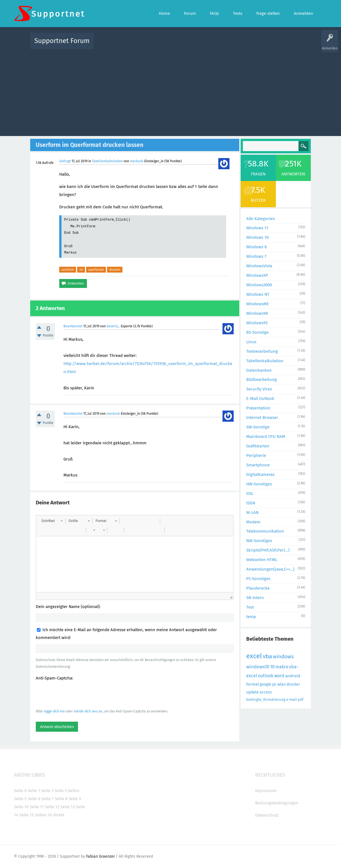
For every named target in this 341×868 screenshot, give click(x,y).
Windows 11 (257, 228)
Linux (251, 342)
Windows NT (258, 294)
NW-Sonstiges (259, 541)
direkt (59, 815)
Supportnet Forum (62, 41)
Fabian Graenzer (100, 856)
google (266, 684)
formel (253, 684)
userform (68, 270)
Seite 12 (52, 807)
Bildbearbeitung (261, 380)
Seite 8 (61, 799)
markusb (137, 161)
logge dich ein (54, 711)
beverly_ (113, 326)
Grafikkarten (258, 446)
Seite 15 (27, 815)
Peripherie (256, 456)
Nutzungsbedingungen (277, 803)
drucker (293, 684)
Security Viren (259, 389)
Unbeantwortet (178, 45)
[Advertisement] (171, 91)
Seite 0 (20, 791)
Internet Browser (262, 418)
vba (267, 656)
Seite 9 (75, 799)
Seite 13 (68, 807)
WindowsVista (259, 266)
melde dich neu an (88, 711)
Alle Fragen (135, 45)
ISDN (251, 503)
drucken (115, 270)
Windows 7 (256, 256)
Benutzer (240, 45)
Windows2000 (259, 285)
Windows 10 (257, 237)
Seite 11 (37, 807)
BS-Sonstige (257, 332)
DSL (250, 493)
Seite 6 (34, 799)
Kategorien (220, 45)
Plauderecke (258, 588)
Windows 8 (256, 247)
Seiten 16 (43, 815)
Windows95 (257, 323)
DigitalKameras (260, 474)
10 (272, 667)
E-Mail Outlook (260, 399)
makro (282, 667)
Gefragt (65, 161)
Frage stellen (262, 45)
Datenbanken (259, 370)
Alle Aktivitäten (110, 45)
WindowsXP (257, 275)
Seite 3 (61, 791)
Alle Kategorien (261, 219)
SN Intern (255, 598)
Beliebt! (155, 45)
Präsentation (258, 408)
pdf (300, 699)
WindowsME (258, 304)
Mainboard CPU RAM (266, 437)
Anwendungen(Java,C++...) (270, 569)
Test (250, 607)
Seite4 (74, 791)
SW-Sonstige (258, 427)
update (253, 692)
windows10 (258, 667)
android (293, 676)
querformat (96, 270)
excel (254, 656)
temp (251, 617)
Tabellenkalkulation (107, 161)
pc (274, 684)
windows (283, 656)
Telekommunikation (265, 531)
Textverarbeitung (262, 351)
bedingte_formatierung (266, 699)
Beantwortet (73, 326)
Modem (253, 522)
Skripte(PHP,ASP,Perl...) (268, 550)
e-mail (292, 699)
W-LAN (252, 512)
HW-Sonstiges (259, 484)
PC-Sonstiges (258, 579)
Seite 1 (34, 791)
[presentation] (78, 695)
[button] (52, 521)
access (266, 692)
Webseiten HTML (262, 560)
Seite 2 (47, 791)
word (279, 676)
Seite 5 (20, 799)
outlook (266, 676)
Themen (201, 45)
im (81, 270)
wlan (281, 684)
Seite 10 (21, 807)
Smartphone (258, 465)
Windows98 (257, 313)
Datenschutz (267, 815)
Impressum (266, 791)
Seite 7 (48, 799)
